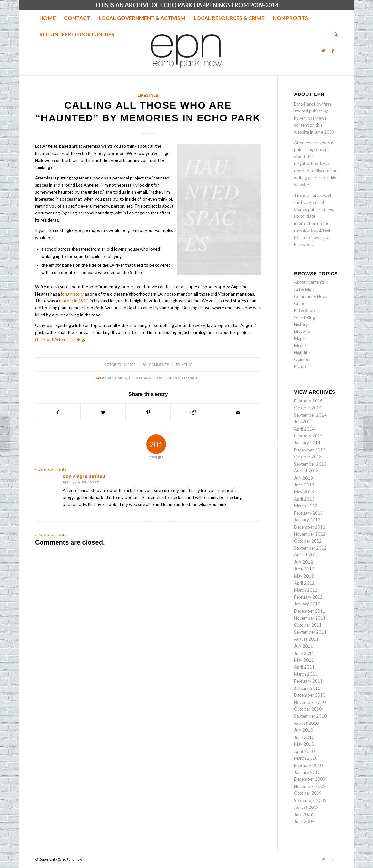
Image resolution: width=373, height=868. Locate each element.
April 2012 (304, 583)
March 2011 (306, 674)
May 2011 (304, 660)
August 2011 (306, 639)
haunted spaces (184, 378)
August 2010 (306, 723)
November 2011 (310, 618)
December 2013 (310, 450)
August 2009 (306, 807)
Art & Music (305, 289)
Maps (299, 338)
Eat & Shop (304, 310)
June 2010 (304, 737)
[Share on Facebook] (58, 412)
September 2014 (310, 415)
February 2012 (308, 597)
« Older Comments (51, 469)
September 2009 (310, 800)
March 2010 (306, 758)
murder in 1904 (74, 301)
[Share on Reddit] (193, 412)
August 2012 (306, 555)
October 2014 (308, 408)
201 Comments (156, 365)
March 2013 (306, 506)
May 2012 (304, 576)
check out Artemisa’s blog (59, 339)
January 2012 (307, 604)
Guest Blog (304, 317)
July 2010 (303, 730)
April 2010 (304, 751)
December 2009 (310, 779)
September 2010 (310, 716)
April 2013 (304, 499)
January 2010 (307, 772)
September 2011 (310, 632)
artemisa (117, 378)
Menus (300, 345)
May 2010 (304, 744)
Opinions (303, 359)
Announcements (309, 282)
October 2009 (308, 793)
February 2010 (308, 765)
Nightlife (302, 352)
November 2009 (310, 786)
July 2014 (303, 422)
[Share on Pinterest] (148, 412)
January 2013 (307, 520)
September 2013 (310, 464)
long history (72, 294)
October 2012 (308, 541)
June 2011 (304, 653)
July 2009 (303, 814)
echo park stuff (147, 378)
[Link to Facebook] (333, 51)
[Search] (334, 34)
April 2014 (304, 429)
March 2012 (306, 590)
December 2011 (310, 611)
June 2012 (304, 569)
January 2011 (307, 688)
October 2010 (308, 709)
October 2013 (308, 457)
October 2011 (308, 625)
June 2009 (304, 821)
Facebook (303, 244)
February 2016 (308, 401)
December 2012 (310, 527)
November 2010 (310, 702)
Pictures (302, 366)
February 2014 (308, 436)
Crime (300, 303)
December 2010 (310, 695)
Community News (311, 296)
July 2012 (303, 562)
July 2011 (303, 646)
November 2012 (310, 534)
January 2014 (307, 443)
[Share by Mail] (238, 412)
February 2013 (308, 513)
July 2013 (303, 478)
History (301, 324)
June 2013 (304, 485)
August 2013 (306, 471)
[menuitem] (47, 18)
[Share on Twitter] (103, 412)
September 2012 (310, 548)
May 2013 (304, 492)
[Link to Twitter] (323, 51)
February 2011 (308, 681)
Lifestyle (148, 95)
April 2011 (304, 667)
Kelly (186, 365)
